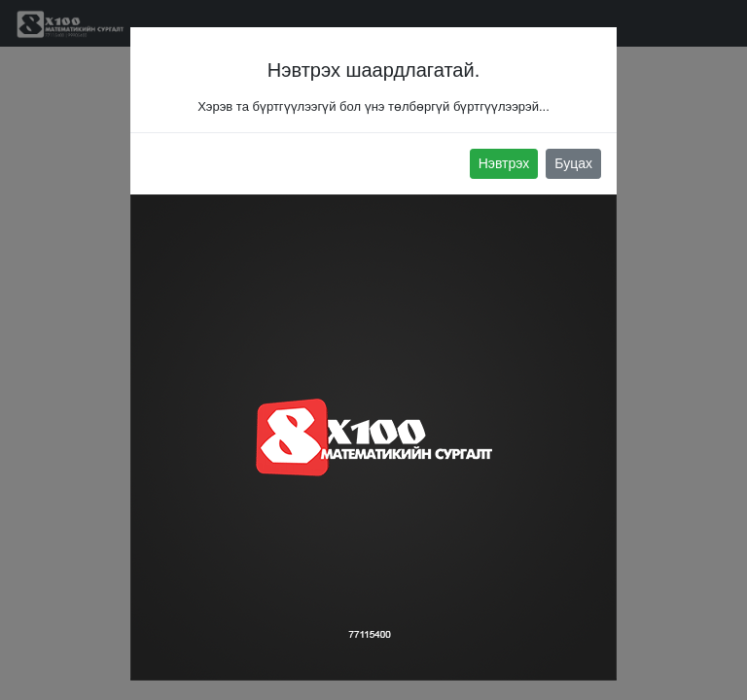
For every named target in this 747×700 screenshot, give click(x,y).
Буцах (573, 163)
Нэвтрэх (504, 163)
